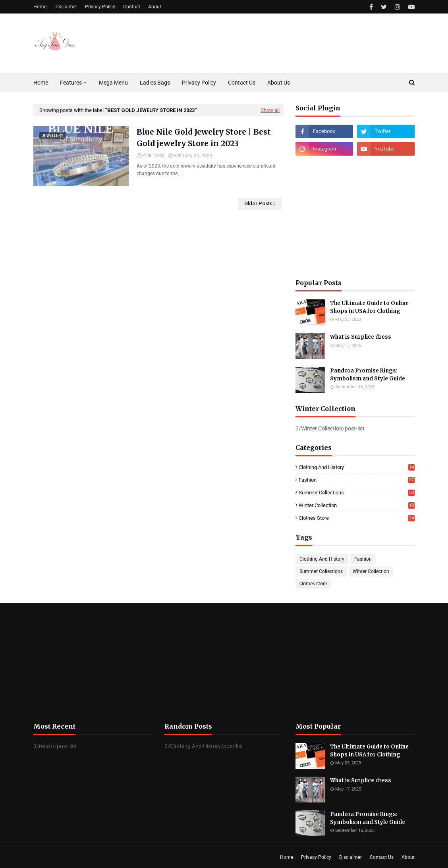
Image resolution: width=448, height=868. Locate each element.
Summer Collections (357, 493)
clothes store (357, 518)
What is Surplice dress (361, 337)
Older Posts (258, 203)
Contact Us (382, 857)
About (155, 7)
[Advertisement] (355, 217)
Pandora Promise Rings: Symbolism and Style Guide (368, 375)
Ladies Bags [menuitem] (155, 83)
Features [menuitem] (71, 83)
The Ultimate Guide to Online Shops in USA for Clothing (369, 307)
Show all (270, 110)
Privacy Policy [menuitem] (199, 83)
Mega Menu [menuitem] (113, 83)
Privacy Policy (100, 7)
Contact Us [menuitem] (242, 83)
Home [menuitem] (41, 83)
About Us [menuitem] (279, 83)
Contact (132, 7)
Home (40, 7)
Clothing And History (357, 467)
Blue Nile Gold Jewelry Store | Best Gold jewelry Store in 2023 (204, 138)
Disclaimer (66, 7)
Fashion (357, 480)
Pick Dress (153, 156)
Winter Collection (357, 505)
